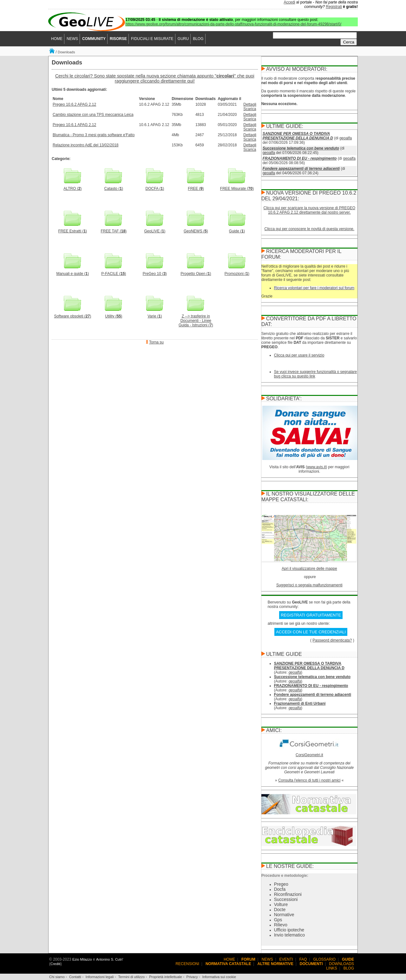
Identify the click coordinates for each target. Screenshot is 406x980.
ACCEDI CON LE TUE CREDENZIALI (311, 632)
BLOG (198, 39)
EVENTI (286, 959)
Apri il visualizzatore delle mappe (309, 569)
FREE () (196, 187)
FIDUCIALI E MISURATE (152, 39)
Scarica (250, 109)
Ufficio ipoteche (289, 930)
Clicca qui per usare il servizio (299, 355)
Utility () (114, 314)
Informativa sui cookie (219, 977)
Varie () (155, 314)
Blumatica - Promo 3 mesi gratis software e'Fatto (94, 135)
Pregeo (281, 884)
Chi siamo (57, 977)
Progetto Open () (196, 272)
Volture (281, 904)
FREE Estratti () (72, 229)
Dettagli (250, 104)
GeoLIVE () (155, 229)
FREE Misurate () (237, 187)
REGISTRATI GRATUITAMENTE (311, 615)
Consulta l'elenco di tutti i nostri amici (309, 780)
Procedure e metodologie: (285, 876)
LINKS (332, 968)
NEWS (72, 39)
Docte (280, 910)
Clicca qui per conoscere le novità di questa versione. (310, 229)
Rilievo (281, 925)
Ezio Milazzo (82, 959)
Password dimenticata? (332, 640)
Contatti (75, 977)
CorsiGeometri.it (309, 755)
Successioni (286, 899)
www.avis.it (316, 467)
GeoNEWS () (196, 229)
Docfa (280, 889)
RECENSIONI (187, 964)
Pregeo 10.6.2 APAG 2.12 (74, 104)
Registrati (334, 7)
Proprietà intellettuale (165, 977)
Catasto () (114, 187)
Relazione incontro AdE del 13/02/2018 (86, 145)
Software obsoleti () (72, 314)
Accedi (290, 2)
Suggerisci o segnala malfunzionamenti (309, 585)
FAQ (303, 959)
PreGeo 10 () (155, 272)
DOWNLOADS (341, 964)
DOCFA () (155, 187)
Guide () (237, 229)
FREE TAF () (114, 229)
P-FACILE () (114, 272)
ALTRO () (73, 187)
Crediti (56, 964)
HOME (57, 39)
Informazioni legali (100, 977)
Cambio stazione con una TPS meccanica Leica (93, 115)
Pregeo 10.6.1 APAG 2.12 (74, 125)
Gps (278, 920)
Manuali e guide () (72, 272)
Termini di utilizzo (131, 977)
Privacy (192, 977)
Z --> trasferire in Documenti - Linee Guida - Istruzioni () (196, 319)
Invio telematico (289, 935)
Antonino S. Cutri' (110, 959)
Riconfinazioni (288, 894)
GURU (183, 39)
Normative (284, 915)
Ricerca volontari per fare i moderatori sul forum (314, 288)
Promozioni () (237, 272)
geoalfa (346, 138)
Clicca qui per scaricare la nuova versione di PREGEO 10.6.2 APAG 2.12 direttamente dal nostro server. (309, 210)
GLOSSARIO (325, 959)
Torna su (156, 342)
